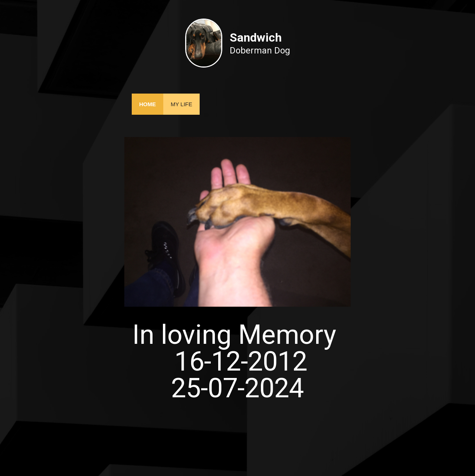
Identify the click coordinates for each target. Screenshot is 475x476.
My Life (181, 104)
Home (148, 104)
